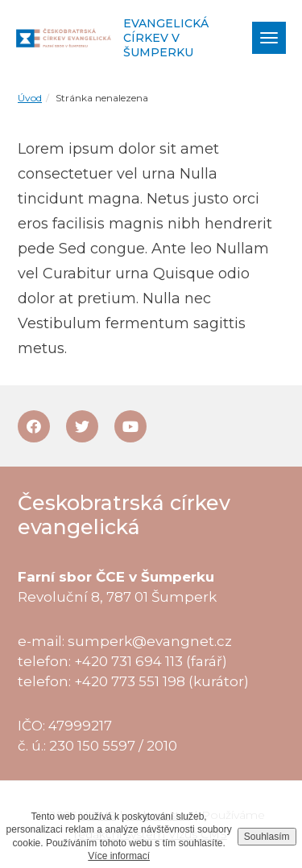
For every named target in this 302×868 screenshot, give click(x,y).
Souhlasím (267, 837)
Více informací (119, 856)
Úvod (30, 98)
